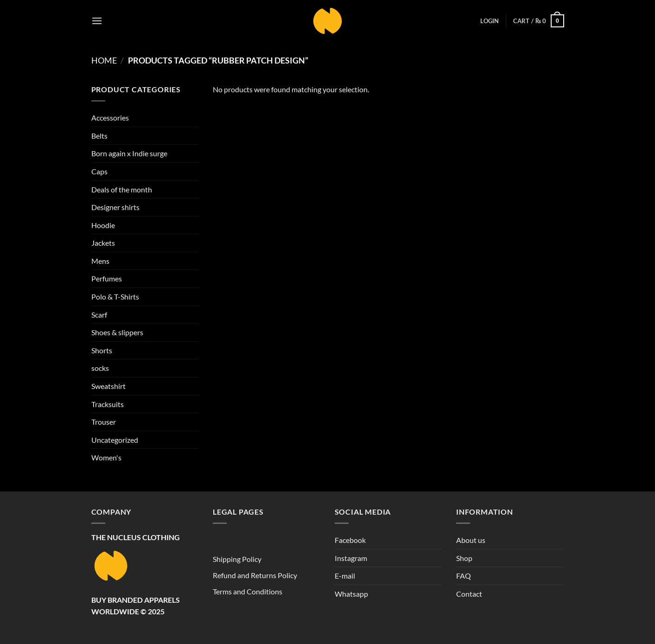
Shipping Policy (237, 559)
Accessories (110, 118)
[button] (97, 21)
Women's (106, 457)
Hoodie (103, 225)
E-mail (345, 576)
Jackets (103, 243)
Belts (99, 136)
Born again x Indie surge (129, 153)
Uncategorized (115, 440)
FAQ (464, 576)
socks (100, 368)
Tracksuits (108, 404)
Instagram (351, 558)
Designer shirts (115, 207)
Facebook (350, 540)
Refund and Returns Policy (255, 575)
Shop (464, 558)
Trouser (104, 422)
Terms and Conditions (248, 591)
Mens (100, 261)
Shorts (102, 350)
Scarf (99, 315)
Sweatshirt (108, 386)
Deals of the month (122, 189)
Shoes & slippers (117, 332)
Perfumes (107, 278)
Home (104, 60)
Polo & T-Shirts (115, 296)
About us (471, 540)
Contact (469, 594)
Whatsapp (351, 594)
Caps (99, 171)
